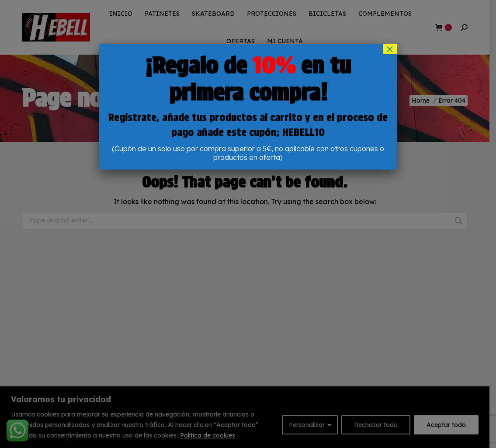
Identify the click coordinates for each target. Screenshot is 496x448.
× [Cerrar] (390, 49)
